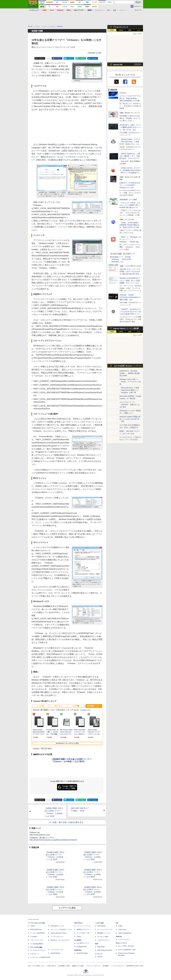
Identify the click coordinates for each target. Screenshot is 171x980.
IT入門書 (76, 706)
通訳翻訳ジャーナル (104, 933)
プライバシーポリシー (93, 966)
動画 (115, 10)
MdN (97, 944)
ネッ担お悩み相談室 (37, 944)
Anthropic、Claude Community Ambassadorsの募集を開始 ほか (130, 297)
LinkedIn (94, 58)
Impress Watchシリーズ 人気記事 (126, 328)
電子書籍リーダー (94, 706)
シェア (59, 58)
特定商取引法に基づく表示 (135, 966)
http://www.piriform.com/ (40, 835)
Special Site (118, 65)
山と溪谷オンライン (83, 943)
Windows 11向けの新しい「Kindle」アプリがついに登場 (130, 382)
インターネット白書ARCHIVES (40, 957)
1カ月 (139, 30)
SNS (108, 10)
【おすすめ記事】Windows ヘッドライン (127, 366)
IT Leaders (34, 937)
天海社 (120, 926)
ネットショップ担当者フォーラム (61, 929)
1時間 (112, 30)
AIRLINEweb (101, 926)
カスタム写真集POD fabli (127, 950)
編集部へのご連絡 (78, 966)
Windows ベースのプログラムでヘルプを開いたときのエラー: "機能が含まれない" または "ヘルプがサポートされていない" (66, 157)
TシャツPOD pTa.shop (126, 946)
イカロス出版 (99, 923)
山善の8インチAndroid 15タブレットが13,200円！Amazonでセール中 (130, 185)
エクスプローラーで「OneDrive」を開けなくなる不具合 (130, 405)
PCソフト (58, 706)
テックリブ (99, 954)
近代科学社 (78, 950)
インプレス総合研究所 (37, 933)
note (82, 58)
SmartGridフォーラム (57, 926)
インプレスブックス (57, 950)
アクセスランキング (121, 27)
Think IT (33, 926)
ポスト (41, 58)
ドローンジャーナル (37, 940)
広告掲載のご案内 (64, 966)
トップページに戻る (67, 908)
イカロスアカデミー (104, 940)
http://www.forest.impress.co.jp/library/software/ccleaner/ (53, 840)
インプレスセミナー (57, 937)
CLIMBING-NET (82, 947)
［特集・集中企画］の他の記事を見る (67, 822)
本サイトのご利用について (36, 966)
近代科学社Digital (82, 953)
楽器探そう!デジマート (84, 929)
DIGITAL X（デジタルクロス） (60, 940)
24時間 (121, 30)
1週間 (130, 30)
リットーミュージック (84, 926)
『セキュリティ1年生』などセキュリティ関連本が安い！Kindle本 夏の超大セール (130, 205)
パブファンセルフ (124, 940)
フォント (122, 10)
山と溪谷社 (78, 940)
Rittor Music (78, 923)
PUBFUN (119, 937)
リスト (48, 58)
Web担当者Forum (36, 929)
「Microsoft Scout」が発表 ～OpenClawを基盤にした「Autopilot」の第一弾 (129, 390)
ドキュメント (99, 10)
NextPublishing (55, 953)
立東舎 (79, 937)
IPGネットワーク (121, 943)
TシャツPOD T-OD (83, 933)
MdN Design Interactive (105, 950)
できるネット (35, 954)
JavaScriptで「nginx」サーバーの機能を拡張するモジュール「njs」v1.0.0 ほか (130, 127)
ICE (117, 923)
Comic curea (122, 929)
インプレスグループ (117, 966)
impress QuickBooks (125, 933)
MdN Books (101, 947)
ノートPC (40, 706)
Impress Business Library (58, 933)
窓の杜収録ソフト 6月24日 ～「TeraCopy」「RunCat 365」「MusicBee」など (122, 259)
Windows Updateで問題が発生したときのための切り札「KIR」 (130, 419)
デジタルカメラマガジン (38, 950)
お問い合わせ (52, 966)
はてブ (70, 58)
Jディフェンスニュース (105, 929)
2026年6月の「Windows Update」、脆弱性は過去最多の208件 (130, 373)
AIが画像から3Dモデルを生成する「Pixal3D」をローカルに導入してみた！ (130, 118)
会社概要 (106, 966)
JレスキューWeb (103, 937)
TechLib (100, 957)
